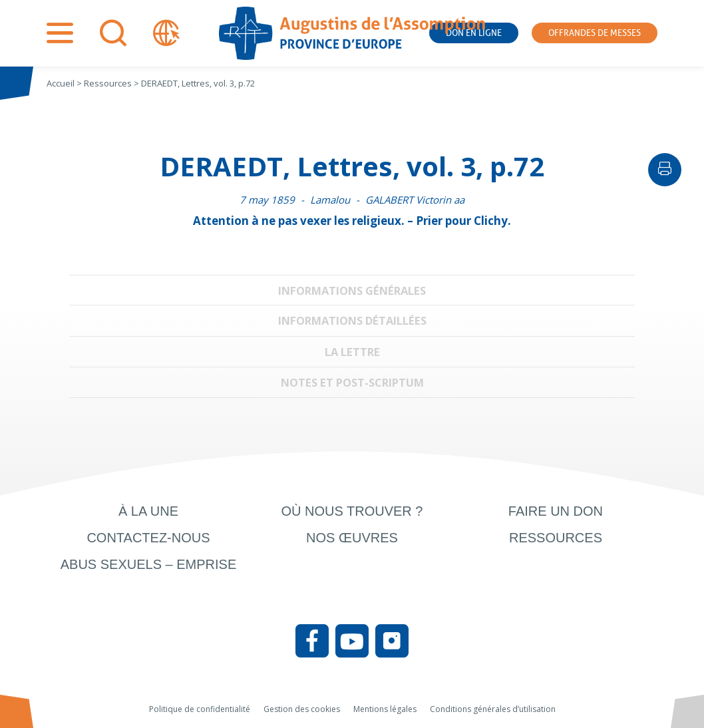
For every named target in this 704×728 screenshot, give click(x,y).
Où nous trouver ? (352, 511)
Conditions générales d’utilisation (493, 709)
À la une (148, 511)
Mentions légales (385, 709)
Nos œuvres (352, 538)
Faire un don (556, 511)
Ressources (556, 538)
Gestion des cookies (302, 709)
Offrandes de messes (595, 33)
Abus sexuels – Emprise (149, 564)
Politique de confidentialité (200, 709)
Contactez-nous (148, 538)
